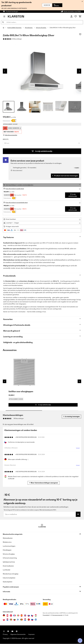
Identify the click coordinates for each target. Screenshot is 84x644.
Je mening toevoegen (71, 417)
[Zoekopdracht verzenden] (3, 22)
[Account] (71, 16)
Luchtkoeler (7, 570)
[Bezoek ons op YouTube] (12, 631)
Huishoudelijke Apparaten (15, 28)
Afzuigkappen (29, 28)
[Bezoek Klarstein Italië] (18, 616)
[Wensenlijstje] (76, 16)
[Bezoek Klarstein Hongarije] (36, 616)
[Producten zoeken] (42, 22)
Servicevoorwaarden (58, 615)
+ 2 (75, 107)
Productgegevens (7, 121)
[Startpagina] (5, 28)
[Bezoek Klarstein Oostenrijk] (7, 616)
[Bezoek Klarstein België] (22, 620)
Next (79, 71)
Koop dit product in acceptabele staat (17, 203)
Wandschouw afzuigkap (11, 574)
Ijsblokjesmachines (9, 562)
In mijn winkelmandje (42, 151)
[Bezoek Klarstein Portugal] (29, 620)
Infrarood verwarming (10, 558)
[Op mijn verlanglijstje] (80, 34)
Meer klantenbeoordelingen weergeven (44, 484)
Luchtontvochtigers (9, 547)
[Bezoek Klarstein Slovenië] (32, 620)
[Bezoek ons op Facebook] (8, 631)
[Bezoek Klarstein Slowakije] (29, 616)
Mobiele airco (7, 543)
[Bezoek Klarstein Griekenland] (36, 620)
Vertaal (77, 449)
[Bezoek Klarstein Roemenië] (11, 620)
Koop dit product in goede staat (15, 189)
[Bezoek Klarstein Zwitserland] (11, 616)
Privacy (5, 635)
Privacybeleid (46, 615)
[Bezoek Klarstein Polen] (4, 620)
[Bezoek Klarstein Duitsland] (4, 616)
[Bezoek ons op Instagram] (4, 631)
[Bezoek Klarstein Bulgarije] (15, 620)
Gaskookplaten (8, 582)
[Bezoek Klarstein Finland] (18, 620)
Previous (5, 71)
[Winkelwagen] (80, 16)
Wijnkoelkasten (8, 539)
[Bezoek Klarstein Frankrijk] (15, 616)
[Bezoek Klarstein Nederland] (25, 620)
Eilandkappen (7, 551)
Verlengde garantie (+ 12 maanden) (25, 168)
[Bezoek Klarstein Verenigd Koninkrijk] (25, 616)
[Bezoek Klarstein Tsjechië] (32, 616)
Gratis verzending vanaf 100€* (72, 12)
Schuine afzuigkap (42, 28)
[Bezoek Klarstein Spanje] (22, 616)
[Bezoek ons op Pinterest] (17, 631)
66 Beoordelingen (17, 39)
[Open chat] (80, 641)
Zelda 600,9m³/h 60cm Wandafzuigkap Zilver (64, 28)
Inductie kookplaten (9, 578)
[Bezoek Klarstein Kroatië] (7, 620)
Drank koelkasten (9, 566)
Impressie (33, 635)
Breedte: (6, 140)
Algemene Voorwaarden (19, 635)
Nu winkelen (56, 5)
